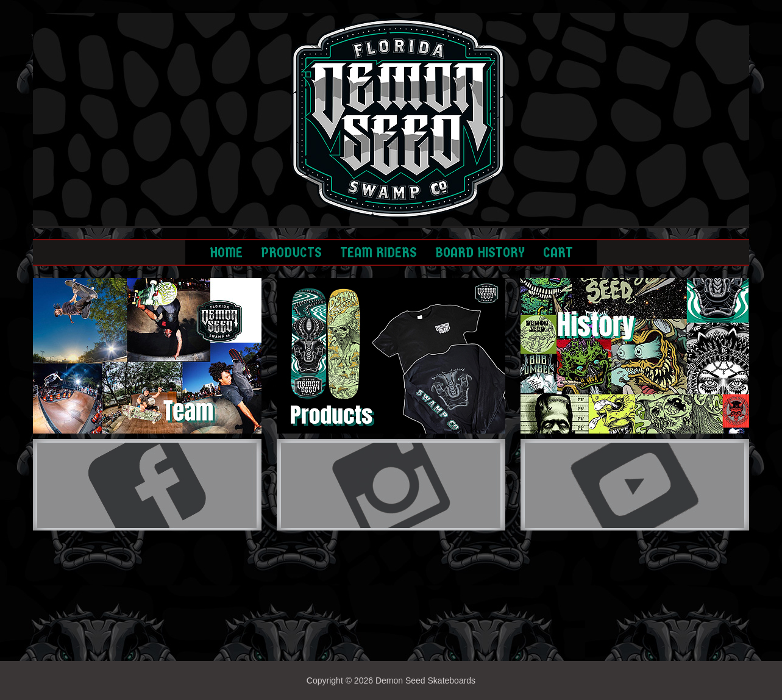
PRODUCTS (291, 252)
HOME (226, 252)
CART (558, 252)
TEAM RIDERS (379, 252)
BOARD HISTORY (480, 252)
